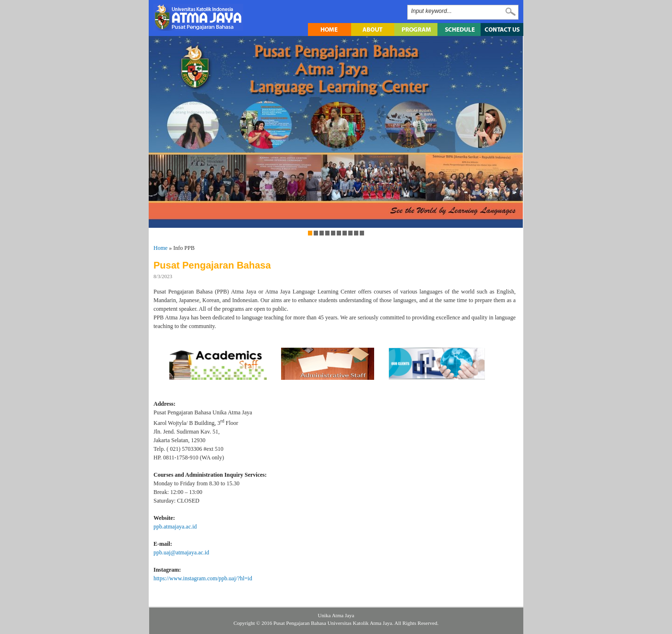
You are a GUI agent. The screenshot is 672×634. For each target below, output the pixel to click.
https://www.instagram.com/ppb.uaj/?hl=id (203, 578)
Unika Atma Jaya (336, 615)
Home (160, 248)
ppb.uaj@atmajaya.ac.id (181, 552)
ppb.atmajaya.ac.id (175, 527)
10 (362, 233)
